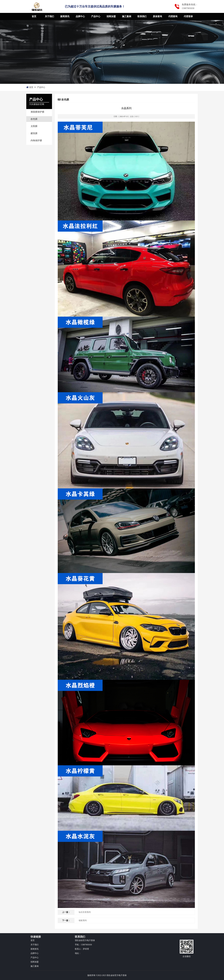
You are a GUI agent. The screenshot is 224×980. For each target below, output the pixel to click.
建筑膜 (34, 133)
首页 (34, 16)
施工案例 (127, 16)
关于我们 (49, 16)
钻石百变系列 (85, 912)
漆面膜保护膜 (37, 112)
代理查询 (173, 16)
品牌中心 (80, 16)
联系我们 (142, 16)
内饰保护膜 (36, 140)
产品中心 (96, 16)
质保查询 (157, 16)
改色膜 (34, 119)
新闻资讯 (65, 16)
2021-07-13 (124, 116)
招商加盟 (111, 16)
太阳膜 (34, 126)
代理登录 (188, 16)
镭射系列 (83, 920)
